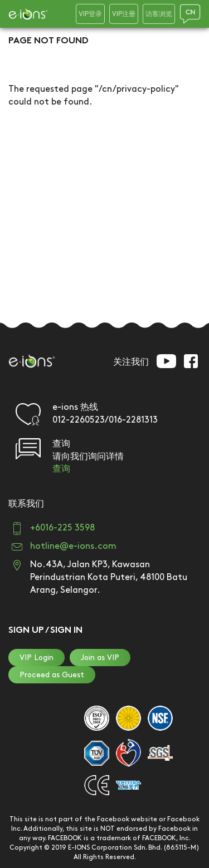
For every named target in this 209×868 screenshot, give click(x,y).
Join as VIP (100, 658)
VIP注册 (124, 14)
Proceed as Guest (52, 675)
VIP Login (37, 658)
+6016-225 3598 (62, 528)
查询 (61, 469)
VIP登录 (90, 14)
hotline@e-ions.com (73, 546)
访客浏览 (159, 14)
